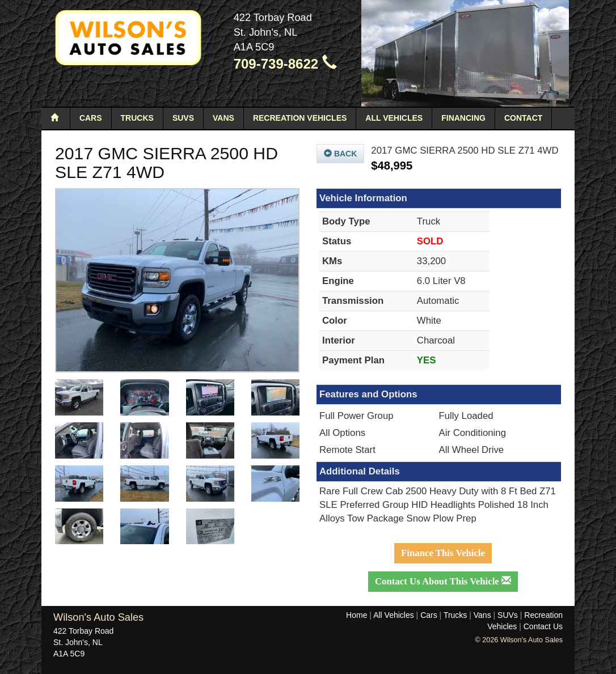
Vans (223, 118)
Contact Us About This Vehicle (443, 581)
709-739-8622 (285, 64)
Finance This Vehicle (443, 553)
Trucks (137, 118)
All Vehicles (394, 118)
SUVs (183, 118)
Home (356, 615)
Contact (523, 118)
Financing (463, 118)
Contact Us (543, 626)
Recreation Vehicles (300, 118)
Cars (91, 118)
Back (340, 154)
